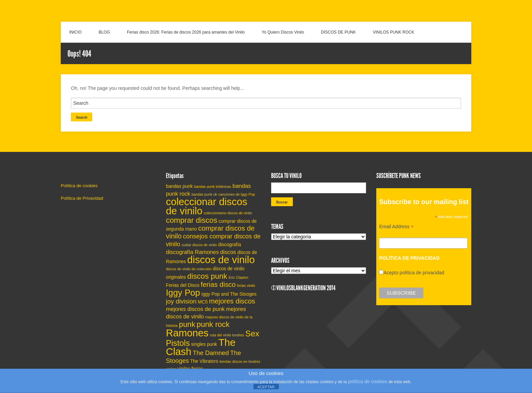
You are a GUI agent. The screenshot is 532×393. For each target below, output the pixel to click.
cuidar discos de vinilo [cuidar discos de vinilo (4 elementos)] (199, 245)
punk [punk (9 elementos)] (187, 324)
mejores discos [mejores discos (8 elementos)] (232, 301)
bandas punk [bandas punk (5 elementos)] (179, 186)
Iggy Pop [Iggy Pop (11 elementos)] (183, 293)
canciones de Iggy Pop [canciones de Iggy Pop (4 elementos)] (237, 194)
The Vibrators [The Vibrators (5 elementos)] (204, 361)
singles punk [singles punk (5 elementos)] (204, 344)
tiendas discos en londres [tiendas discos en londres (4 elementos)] (240, 361)
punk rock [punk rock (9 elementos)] (213, 324)
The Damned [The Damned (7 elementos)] (211, 353)
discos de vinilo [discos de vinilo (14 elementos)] (221, 260)
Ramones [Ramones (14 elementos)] (187, 333)
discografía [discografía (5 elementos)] (230, 245)
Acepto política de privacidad (414, 273)
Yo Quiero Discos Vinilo (283, 32)
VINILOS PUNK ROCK (394, 32)
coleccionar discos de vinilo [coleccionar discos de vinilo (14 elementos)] (207, 206)
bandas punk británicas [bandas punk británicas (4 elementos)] (213, 186)
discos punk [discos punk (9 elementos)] (207, 276)
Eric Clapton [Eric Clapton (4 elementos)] (239, 277)
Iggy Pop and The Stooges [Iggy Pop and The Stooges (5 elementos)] (229, 294)
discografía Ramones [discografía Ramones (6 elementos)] (192, 252)
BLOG (104, 32)
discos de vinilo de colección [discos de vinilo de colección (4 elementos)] (189, 269)
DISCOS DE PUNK (338, 32)
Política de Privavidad (82, 198)
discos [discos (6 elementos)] (228, 252)
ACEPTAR (266, 387)
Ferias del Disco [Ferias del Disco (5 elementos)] (183, 285)
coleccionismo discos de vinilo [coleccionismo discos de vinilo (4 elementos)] (228, 213)
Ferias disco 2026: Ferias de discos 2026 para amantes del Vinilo (186, 32)
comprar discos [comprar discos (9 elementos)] (192, 220)
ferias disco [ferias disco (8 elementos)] (218, 284)
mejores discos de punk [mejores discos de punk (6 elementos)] (195, 309)
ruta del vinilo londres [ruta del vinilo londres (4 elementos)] (227, 335)
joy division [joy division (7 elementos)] (181, 301)
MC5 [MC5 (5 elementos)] (203, 302)
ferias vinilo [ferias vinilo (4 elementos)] (246, 286)
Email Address (396, 227)
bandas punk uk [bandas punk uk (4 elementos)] (204, 194)
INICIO (75, 32)
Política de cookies (79, 186)
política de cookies (368, 381)
